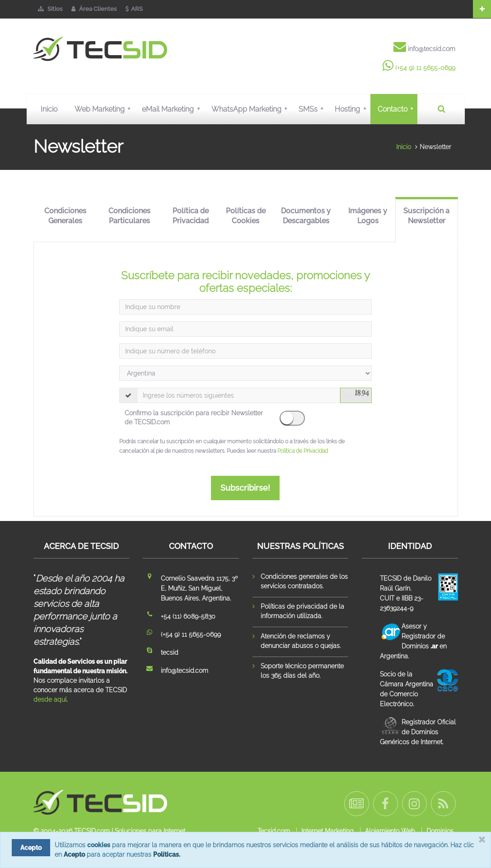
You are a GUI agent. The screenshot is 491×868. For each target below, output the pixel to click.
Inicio (49, 109)
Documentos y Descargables (306, 216)
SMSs (313, 109)
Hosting (352, 109)
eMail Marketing (173, 109)
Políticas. (167, 854)
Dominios (440, 831)
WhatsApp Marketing (251, 109)
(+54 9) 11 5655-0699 (425, 68)
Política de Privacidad (191, 216)
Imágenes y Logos (368, 216)
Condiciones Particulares (129, 216)
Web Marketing (105, 109)
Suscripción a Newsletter (426, 216)
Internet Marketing (327, 831)
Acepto (74, 854)
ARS (134, 9)
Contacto (397, 109)
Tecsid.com (274, 831)
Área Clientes (94, 9)
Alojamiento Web (390, 831)
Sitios (50, 9)
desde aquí (50, 699)
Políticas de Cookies (246, 216)
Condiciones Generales (65, 216)
